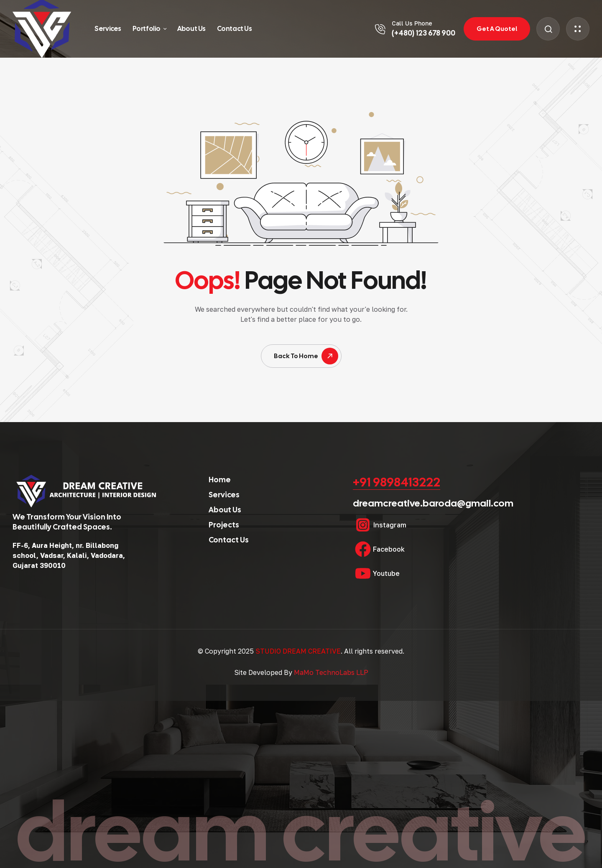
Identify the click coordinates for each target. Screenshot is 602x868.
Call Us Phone (412, 23)
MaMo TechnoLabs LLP (331, 672)
